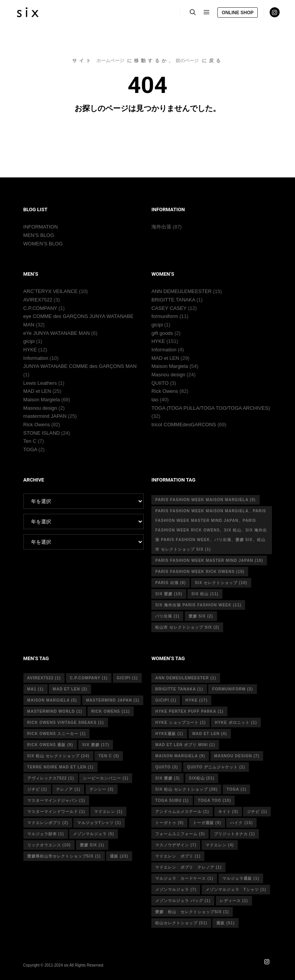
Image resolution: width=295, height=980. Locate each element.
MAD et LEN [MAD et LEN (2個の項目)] (70, 689)
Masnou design (40, 408)
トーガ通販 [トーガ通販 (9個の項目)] (207, 823)
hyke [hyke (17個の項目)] (196, 700)
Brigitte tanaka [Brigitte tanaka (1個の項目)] (179, 689)
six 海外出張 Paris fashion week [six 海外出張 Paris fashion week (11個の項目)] (198, 605)
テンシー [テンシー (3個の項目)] (102, 789)
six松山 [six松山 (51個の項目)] (202, 778)
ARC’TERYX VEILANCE (51, 291)
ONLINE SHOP (238, 13)
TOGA (30, 449)
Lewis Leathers (40, 383)
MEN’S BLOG (39, 235)
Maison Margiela (42, 400)
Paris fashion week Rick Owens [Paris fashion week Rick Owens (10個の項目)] (200, 572)
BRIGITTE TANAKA (173, 300)
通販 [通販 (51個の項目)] (225, 923)
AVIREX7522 (38, 300)
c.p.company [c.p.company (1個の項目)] (89, 678)
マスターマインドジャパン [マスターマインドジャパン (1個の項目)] (56, 800)
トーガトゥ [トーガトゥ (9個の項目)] (169, 823)
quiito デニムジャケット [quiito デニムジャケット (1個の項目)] (216, 767)
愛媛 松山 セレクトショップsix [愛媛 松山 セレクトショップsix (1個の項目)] (192, 912)
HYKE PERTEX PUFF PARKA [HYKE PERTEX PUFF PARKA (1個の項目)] (189, 711)
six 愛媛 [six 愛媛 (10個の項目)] (169, 594)
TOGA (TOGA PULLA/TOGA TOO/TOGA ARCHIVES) (211, 408)
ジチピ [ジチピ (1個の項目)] (37, 789)
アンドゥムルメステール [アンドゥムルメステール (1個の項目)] (182, 812)
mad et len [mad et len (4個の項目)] (210, 734)
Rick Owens (37, 425)
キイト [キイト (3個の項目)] (228, 812)
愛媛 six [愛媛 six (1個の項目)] (92, 845)
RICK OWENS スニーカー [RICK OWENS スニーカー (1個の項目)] (57, 734)
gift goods (162, 333)
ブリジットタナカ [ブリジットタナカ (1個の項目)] (235, 834)
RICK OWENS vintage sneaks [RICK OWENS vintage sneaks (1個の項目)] (66, 723)
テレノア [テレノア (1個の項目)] (68, 789)
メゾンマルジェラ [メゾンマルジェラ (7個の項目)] (176, 890)
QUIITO (160, 383)
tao (155, 400)
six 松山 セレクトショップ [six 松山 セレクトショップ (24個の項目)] (58, 756)
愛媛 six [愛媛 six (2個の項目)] (201, 616)
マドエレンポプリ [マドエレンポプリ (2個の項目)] (48, 823)
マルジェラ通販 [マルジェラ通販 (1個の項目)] (241, 878)
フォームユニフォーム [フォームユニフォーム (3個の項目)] (180, 834)
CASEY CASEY (169, 308)
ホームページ (110, 61)
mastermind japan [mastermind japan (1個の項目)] (113, 700)
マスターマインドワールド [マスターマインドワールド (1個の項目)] (56, 812)
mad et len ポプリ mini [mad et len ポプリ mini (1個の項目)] (185, 745)
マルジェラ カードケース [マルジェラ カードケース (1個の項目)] (184, 878)
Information (36, 358)
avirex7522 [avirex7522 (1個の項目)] (44, 678)
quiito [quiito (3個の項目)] (167, 767)
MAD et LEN (37, 391)
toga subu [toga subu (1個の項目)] (172, 800)
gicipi (29, 341)
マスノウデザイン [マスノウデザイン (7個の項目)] (176, 845)
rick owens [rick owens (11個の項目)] (111, 711)
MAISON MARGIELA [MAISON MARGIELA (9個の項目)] (180, 756)
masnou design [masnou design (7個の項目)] (237, 756)
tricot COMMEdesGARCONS (184, 425)
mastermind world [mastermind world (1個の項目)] (55, 711)
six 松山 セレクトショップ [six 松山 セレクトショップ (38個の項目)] (186, 789)
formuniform (165, 316)
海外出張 (161, 227)
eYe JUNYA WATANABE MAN (57, 333)
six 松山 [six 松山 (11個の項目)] (205, 594)
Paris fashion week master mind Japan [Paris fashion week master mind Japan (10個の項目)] (209, 560)
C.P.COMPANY (40, 308)
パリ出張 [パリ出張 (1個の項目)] (167, 616)
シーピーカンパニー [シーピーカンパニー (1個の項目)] (106, 778)
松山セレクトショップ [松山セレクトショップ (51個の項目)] (181, 923)
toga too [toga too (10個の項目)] (214, 800)
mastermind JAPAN (45, 416)
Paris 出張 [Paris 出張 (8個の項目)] (171, 583)
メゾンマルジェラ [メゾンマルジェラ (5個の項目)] (94, 834)
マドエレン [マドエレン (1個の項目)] (108, 812)
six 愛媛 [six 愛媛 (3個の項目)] (167, 778)
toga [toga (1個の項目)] (236, 789)
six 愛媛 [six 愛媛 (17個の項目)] (96, 745)
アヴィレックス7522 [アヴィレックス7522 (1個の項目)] (51, 778)
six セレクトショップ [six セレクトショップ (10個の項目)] (221, 583)
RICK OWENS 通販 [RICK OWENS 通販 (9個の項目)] (50, 745)
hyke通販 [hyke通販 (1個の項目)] (169, 734)
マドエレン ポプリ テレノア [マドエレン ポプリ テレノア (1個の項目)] (188, 867)
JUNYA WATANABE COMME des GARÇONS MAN (80, 366)
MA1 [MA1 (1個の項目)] (36, 689)
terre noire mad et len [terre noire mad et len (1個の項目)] (60, 767)
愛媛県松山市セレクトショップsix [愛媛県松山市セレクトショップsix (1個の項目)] (64, 856)
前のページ (187, 61)
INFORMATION (41, 227)
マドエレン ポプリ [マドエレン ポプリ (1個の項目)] (178, 856)
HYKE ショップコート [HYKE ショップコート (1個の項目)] (181, 723)
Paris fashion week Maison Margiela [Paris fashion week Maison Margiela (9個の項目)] (205, 500)
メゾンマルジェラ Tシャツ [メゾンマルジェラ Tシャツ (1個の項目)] (236, 890)
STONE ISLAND (42, 433)
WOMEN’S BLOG (43, 244)
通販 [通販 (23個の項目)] (119, 856)
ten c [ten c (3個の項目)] (109, 756)
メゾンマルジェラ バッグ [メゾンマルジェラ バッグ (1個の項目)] (183, 901)
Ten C (30, 441)
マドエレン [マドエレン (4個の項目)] (220, 845)
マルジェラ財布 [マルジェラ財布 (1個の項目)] (46, 834)
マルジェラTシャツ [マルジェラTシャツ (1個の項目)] (99, 823)
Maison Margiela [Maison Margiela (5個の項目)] (52, 700)
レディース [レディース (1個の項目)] (234, 901)
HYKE (30, 350)
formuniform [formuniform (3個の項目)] (232, 689)
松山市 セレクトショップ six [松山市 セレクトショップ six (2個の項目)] (187, 627)
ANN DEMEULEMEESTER (181, 291)
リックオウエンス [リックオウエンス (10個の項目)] (49, 845)
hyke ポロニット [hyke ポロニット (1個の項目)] (236, 723)
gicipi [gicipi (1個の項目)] (127, 678)
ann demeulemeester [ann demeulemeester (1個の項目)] (186, 678)
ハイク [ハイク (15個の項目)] (241, 823)
